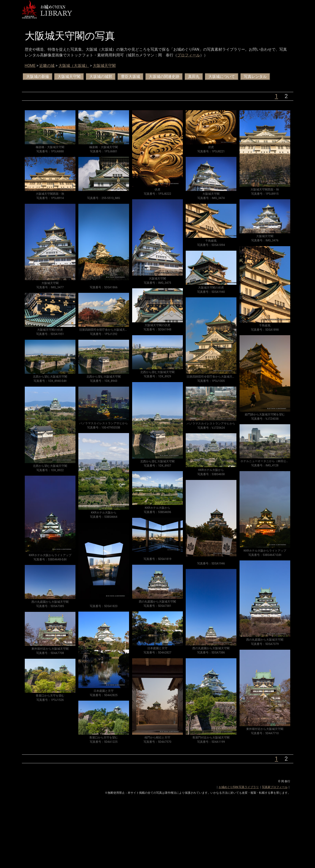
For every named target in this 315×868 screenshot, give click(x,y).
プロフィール (189, 55)
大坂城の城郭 (101, 77)
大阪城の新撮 (38, 77)
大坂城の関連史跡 (164, 77)
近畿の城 (47, 66)
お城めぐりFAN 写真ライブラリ (239, 787)
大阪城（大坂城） (74, 66)
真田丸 (194, 77)
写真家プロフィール (275, 787)
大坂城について (222, 77)
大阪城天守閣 (104, 66)
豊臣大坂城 (130, 77)
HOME (30, 66)
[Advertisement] (158, 835)
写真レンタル (255, 77)
